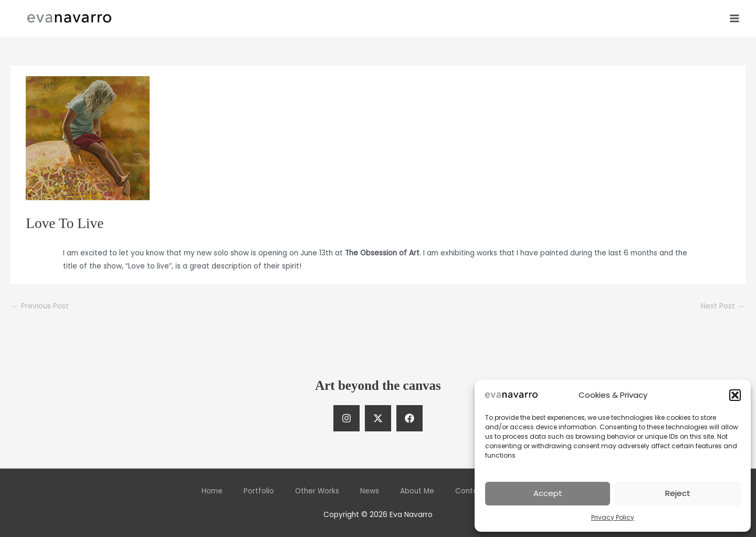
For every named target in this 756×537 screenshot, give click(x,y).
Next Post (723, 306)
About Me (417, 491)
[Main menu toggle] (735, 18)
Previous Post (40, 306)
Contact (470, 491)
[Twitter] (378, 418)
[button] (735, 395)
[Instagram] (346, 418)
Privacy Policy (613, 517)
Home (212, 491)
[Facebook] (409, 418)
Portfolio (259, 491)
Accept (548, 493)
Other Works (317, 491)
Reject (678, 493)
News (370, 491)
